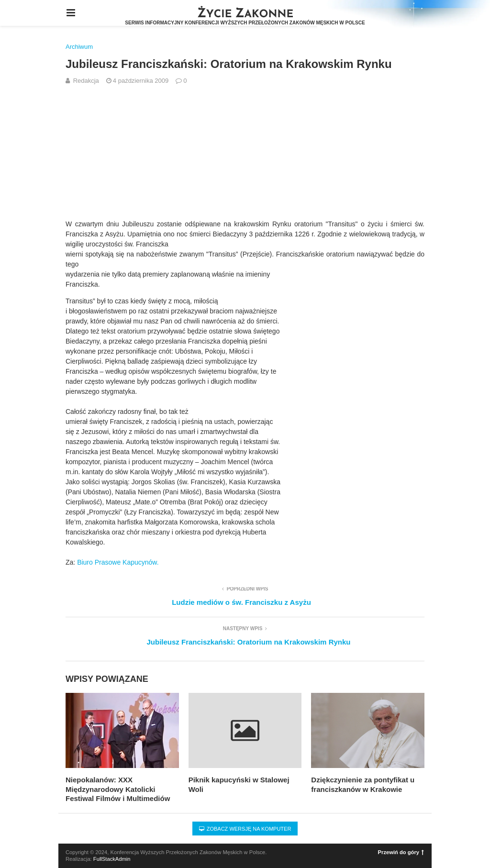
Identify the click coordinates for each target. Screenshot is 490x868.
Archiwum (79, 47)
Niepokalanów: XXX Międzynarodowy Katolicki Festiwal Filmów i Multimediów (118, 789)
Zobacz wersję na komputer (245, 829)
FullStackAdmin (112, 859)
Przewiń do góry (401, 852)
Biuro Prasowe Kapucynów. (118, 562)
